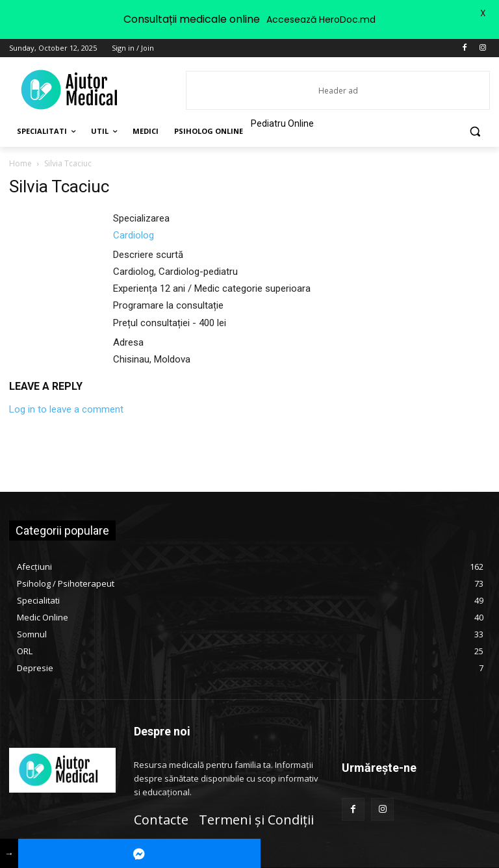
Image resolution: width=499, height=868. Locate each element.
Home (20, 163)
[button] (475, 132)
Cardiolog (134, 235)
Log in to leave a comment (66, 409)
